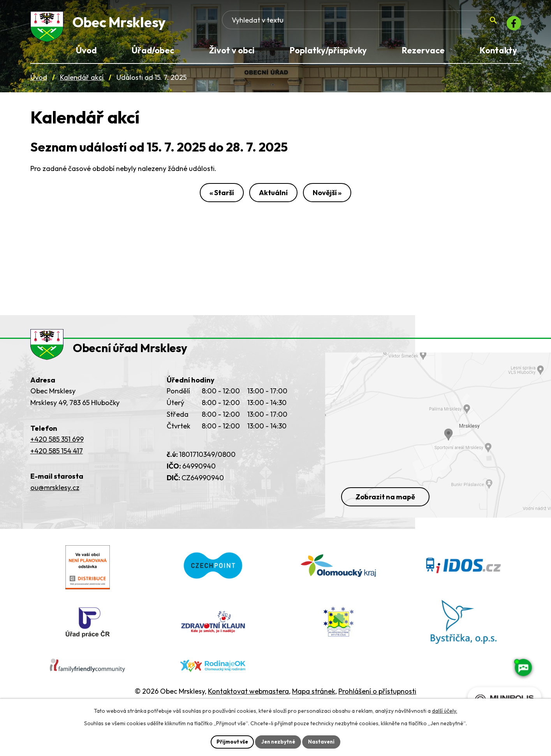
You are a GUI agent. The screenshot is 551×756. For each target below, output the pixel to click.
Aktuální (273, 198)
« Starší (216, 198)
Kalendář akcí (82, 81)
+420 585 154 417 (57, 464)
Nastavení (324, 741)
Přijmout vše (230, 741)
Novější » (333, 198)
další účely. (444, 710)
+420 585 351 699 (57, 452)
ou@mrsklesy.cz (55, 501)
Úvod (39, 81)
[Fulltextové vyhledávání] (440, 25)
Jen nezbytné (278, 741)
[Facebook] (512, 25)
